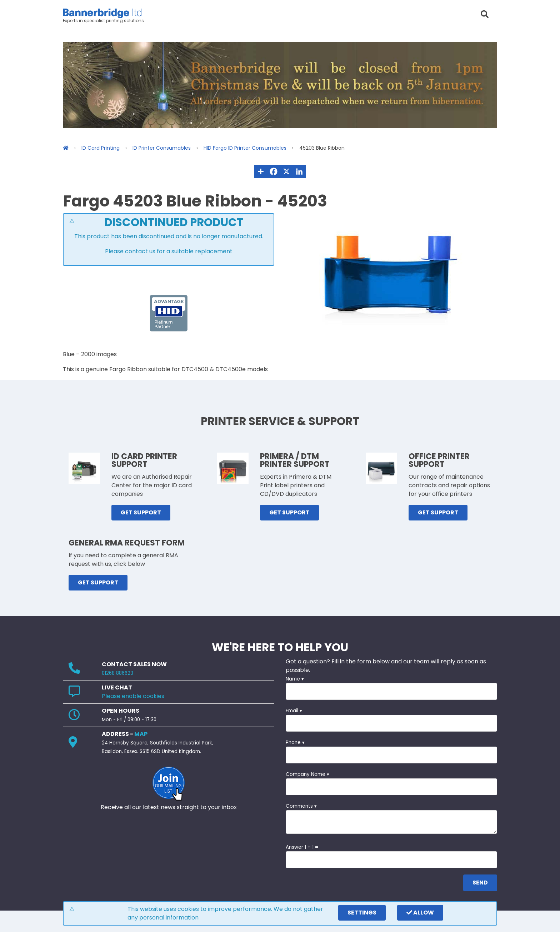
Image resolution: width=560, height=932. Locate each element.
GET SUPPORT (141, 512)
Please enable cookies (133, 696)
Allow (420, 913)
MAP (141, 734)
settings (362, 913)
